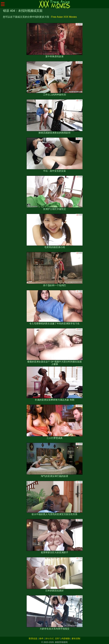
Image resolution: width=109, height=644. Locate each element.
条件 (41, 639)
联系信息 (33, 639)
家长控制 (76, 639)
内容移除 (66, 639)
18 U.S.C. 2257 (52, 639)
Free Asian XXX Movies (64, 17)
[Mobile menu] (3, 4)
